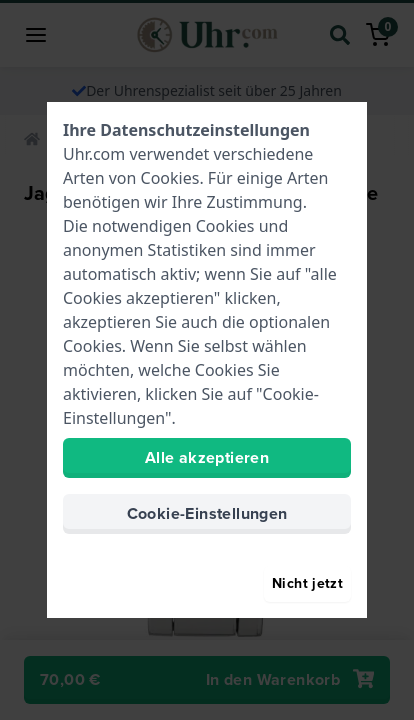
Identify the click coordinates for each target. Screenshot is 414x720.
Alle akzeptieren (207, 457)
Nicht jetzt (307, 583)
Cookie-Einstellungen (207, 513)
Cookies (170, 178)
